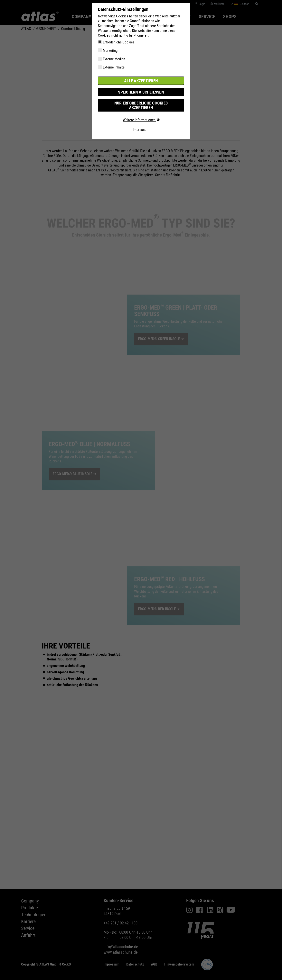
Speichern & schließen (141, 91)
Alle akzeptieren (141, 81)
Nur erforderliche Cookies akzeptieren (141, 102)
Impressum (141, 124)
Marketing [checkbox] (110, 51)
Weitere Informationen (141, 115)
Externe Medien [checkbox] (114, 59)
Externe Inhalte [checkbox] (114, 67)
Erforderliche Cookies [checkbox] (119, 42)
